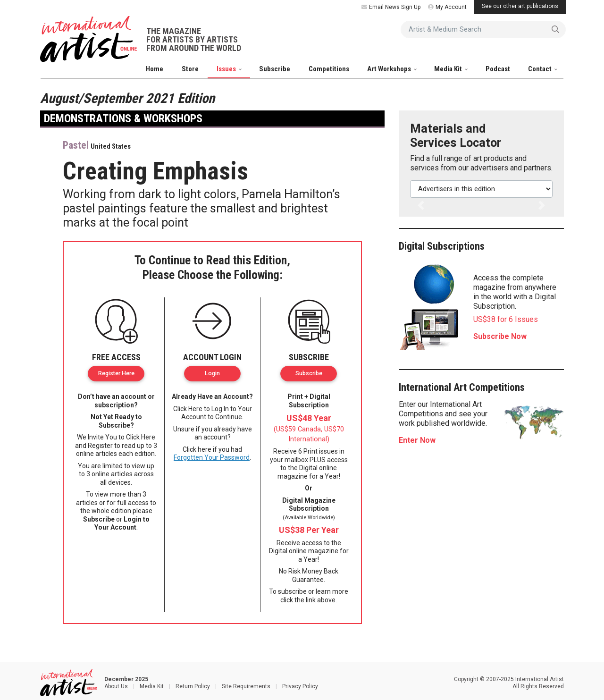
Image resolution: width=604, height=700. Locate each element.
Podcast (498, 69)
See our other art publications (520, 6)
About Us (116, 686)
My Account (447, 7)
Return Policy (193, 686)
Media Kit (449, 69)
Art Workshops (390, 69)
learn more (332, 591)
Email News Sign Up (391, 7)
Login (212, 373)
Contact (541, 69)
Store (190, 69)
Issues (227, 69)
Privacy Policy (300, 686)
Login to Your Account (122, 523)
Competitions (329, 69)
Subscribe (275, 69)
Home (155, 69)
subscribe (292, 591)
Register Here (116, 373)
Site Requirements (246, 686)
